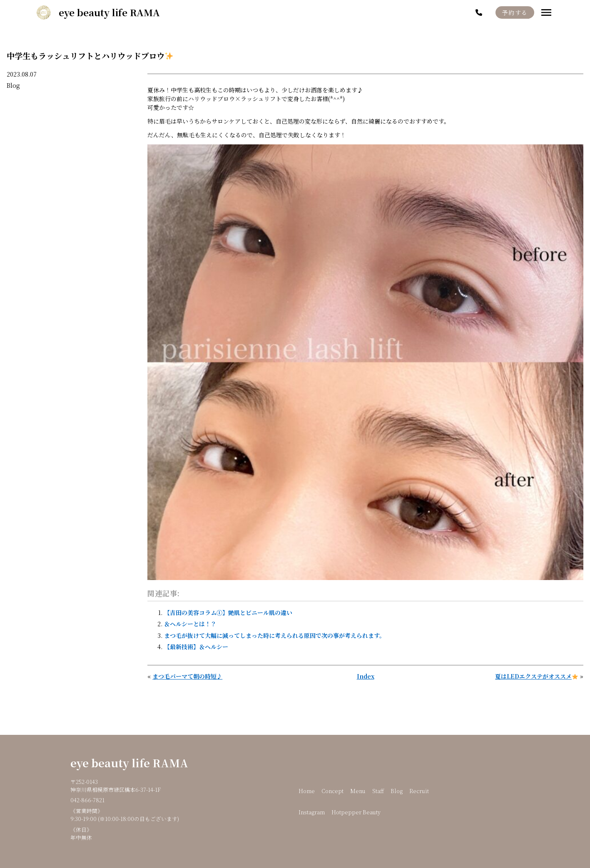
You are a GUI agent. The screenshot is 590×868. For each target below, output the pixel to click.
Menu (358, 791)
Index (366, 676)
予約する (515, 12)
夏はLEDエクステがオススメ (536, 676)
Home (307, 791)
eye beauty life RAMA (129, 763)
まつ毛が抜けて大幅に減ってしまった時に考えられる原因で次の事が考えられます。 (275, 635)
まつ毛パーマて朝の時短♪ (187, 676)
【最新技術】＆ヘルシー (196, 647)
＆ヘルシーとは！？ (190, 624)
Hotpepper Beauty (356, 812)
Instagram (312, 812)
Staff (378, 791)
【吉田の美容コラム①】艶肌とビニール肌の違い (228, 613)
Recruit (419, 791)
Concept (332, 791)
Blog (13, 85)
